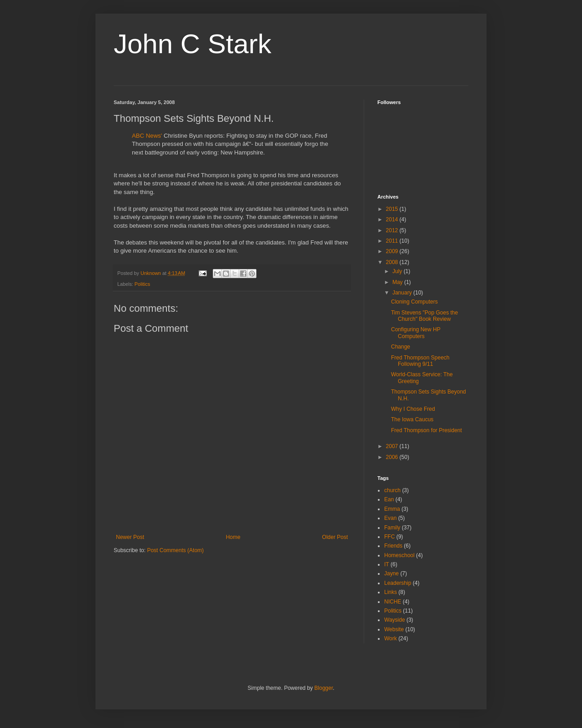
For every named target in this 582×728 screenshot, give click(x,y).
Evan (390, 518)
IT (387, 564)
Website (394, 629)
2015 (393, 209)
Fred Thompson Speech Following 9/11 (420, 361)
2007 (393, 446)
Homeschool (399, 555)
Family (392, 528)
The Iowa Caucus (412, 419)
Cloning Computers (414, 302)
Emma (392, 509)
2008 (393, 262)
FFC (389, 537)
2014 (393, 219)
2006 (393, 457)
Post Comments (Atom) (175, 550)
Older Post (335, 537)
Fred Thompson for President (426, 430)
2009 (393, 251)
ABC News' (147, 136)
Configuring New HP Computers (416, 333)
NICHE (393, 602)
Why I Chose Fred (413, 409)
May (398, 282)
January (403, 293)
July (398, 271)
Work (391, 638)
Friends (393, 546)
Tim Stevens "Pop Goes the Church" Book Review (424, 316)
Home (233, 537)
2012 (393, 230)
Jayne (391, 573)
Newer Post (130, 537)
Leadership (398, 583)
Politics (142, 284)
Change (401, 347)
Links (391, 592)
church (392, 490)
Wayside (395, 620)
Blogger (324, 688)
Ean (389, 499)
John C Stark (193, 44)
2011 (393, 241)
